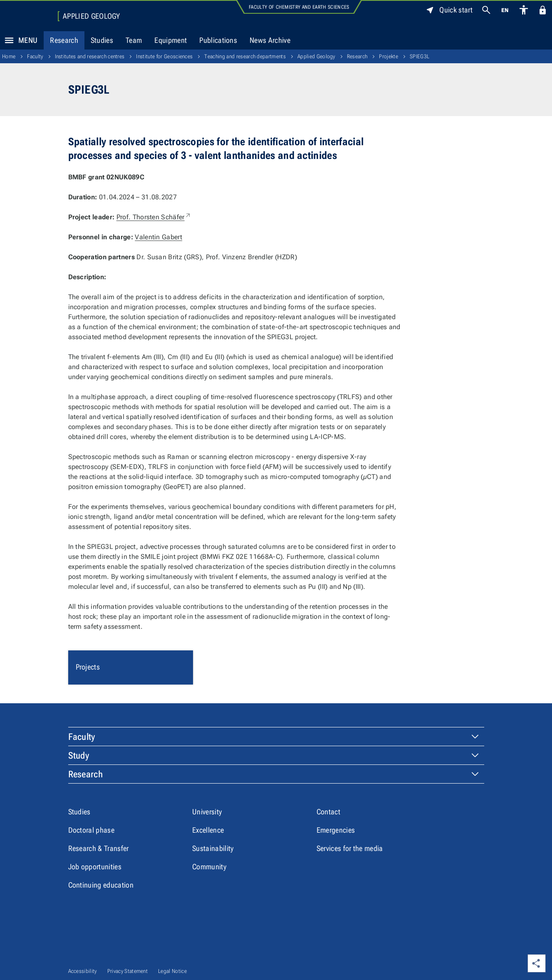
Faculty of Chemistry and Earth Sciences (299, 7)
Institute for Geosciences (164, 56)
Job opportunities (95, 867)
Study (79, 755)
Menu (19, 40)
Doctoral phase (91, 830)
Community (209, 867)
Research (64, 40)
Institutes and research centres (90, 56)
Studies (102, 40)
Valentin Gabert (158, 237)
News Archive (270, 40)
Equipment (171, 40)
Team (134, 40)
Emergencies (336, 830)
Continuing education (101, 885)
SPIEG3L (420, 56)
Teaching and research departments (245, 56)
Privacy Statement (127, 971)
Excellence (208, 830)
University (207, 812)
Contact (328, 812)
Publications (218, 40)
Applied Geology (92, 16)
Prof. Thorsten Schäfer (154, 217)
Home (9, 56)
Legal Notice (172, 971)
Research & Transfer (99, 848)
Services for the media (350, 848)
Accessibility (83, 971)
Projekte (389, 56)
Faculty (35, 56)
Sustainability (213, 848)
